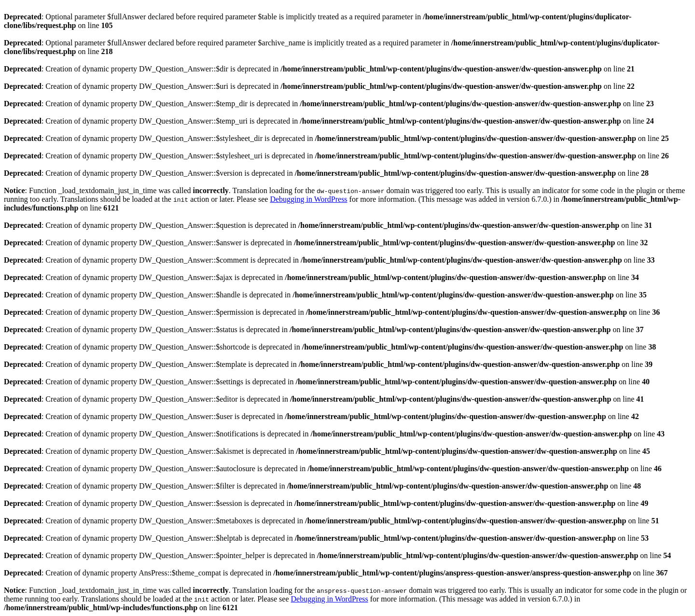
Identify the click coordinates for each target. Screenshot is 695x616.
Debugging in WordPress (308, 199)
